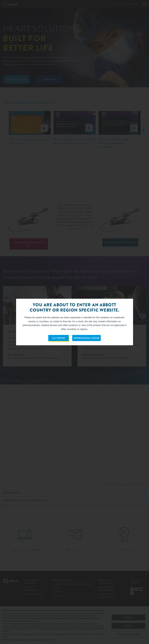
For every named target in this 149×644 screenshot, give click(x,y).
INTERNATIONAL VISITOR (86, 338)
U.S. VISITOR (59, 338)
